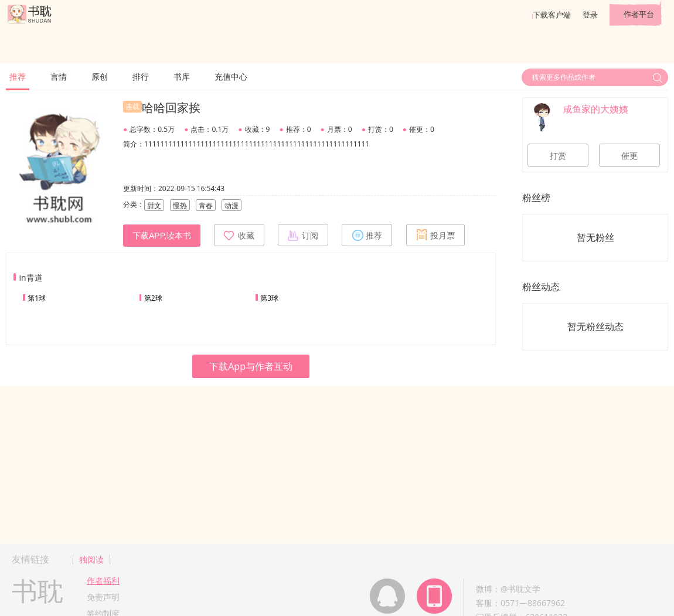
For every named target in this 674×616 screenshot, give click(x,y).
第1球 (37, 298)
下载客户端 (552, 15)
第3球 (269, 298)
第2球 (153, 298)
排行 (141, 76)
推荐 (18, 76)
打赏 (558, 156)
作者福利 (103, 581)
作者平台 (639, 14)
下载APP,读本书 (162, 236)
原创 (100, 76)
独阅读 (91, 559)
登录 (590, 15)
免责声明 (103, 597)
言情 (59, 76)
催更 (629, 156)
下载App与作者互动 (251, 366)
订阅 (303, 235)
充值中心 (231, 76)
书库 (182, 76)
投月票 (435, 235)
